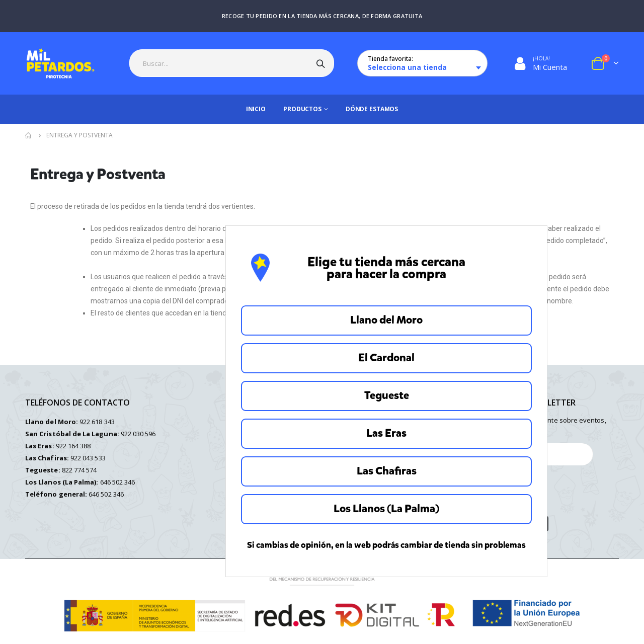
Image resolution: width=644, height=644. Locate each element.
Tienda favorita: (390, 59)
